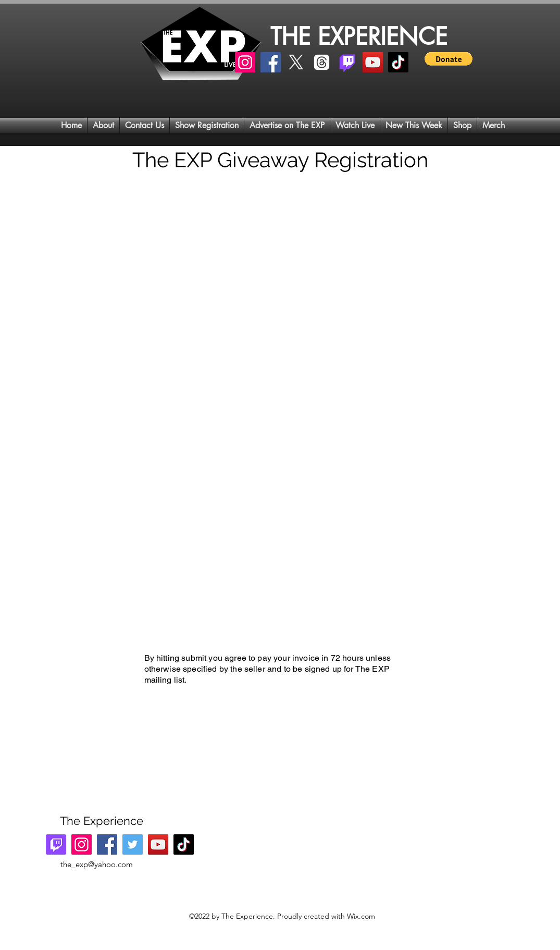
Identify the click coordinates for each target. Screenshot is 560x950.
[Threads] (322, 62)
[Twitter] (133, 844)
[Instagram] (245, 62)
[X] (296, 62)
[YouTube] (373, 62)
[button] (449, 59)
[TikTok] (398, 62)
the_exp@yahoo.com (97, 864)
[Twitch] (347, 62)
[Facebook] (271, 62)
